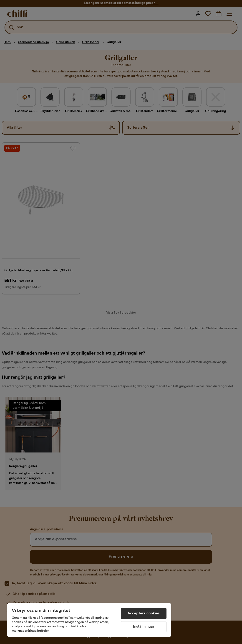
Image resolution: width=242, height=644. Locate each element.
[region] (89, 620)
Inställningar (144, 627)
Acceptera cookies (144, 613)
